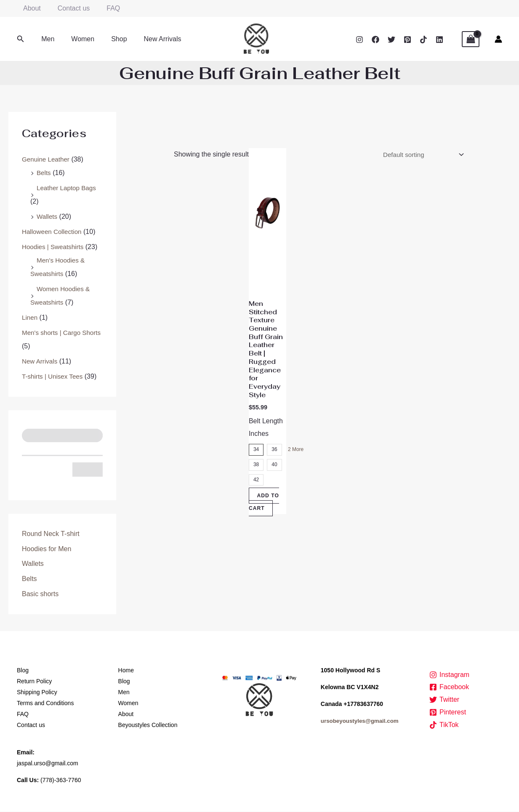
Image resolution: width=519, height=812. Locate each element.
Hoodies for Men (47, 549)
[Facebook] (375, 40)
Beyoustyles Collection (148, 725)
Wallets (48, 216)
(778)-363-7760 (61, 780)
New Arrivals (151, 39)
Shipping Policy (37, 693)
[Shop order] (419, 155)
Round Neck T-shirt (51, 534)
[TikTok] (423, 40)
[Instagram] (359, 40)
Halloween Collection (53, 232)
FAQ (105, 8)
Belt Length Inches (266, 442)
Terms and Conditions (45, 703)
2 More (294, 464)
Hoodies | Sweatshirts (54, 247)
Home (126, 671)
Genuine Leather (47, 159)
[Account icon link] (498, 39)
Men (46, 39)
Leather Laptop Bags (68, 188)
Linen (30, 317)
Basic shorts (40, 594)
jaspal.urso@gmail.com (48, 764)
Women (78, 39)
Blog (23, 671)
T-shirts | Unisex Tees (54, 376)
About (30, 8)
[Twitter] (391, 40)
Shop (110, 39)
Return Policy (34, 682)
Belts (44, 173)
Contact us (69, 8)
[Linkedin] (439, 40)
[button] (21, 39)
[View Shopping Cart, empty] (471, 39)
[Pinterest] (407, 40)
